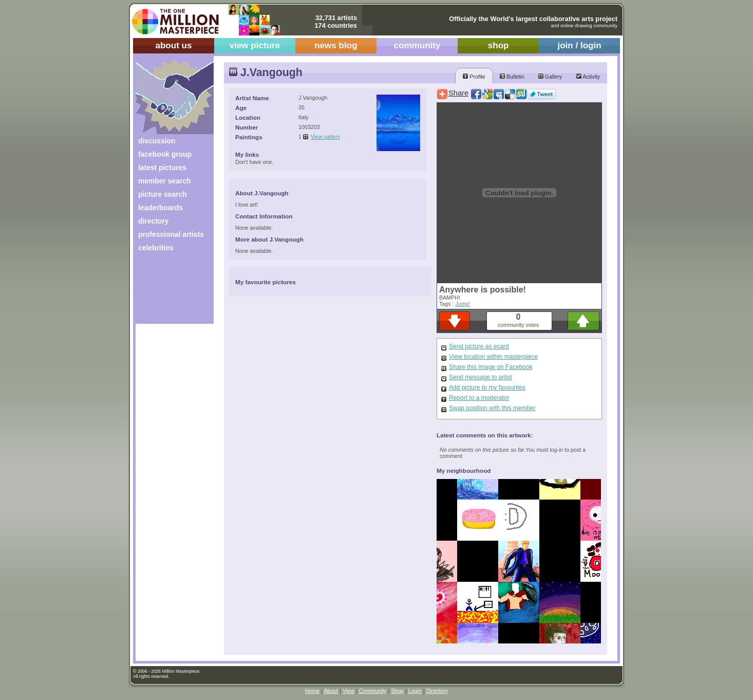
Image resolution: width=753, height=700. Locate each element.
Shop (397, 691)
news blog (336, 45)
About (331, 691)
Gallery (550, 77)
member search (164, 181)
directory (153, 221)
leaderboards (161, 208)
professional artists (171, 234)
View (349, 691)
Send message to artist (481, 377)
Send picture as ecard (479, 346)
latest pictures (162, 168)
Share (458, 93)
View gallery (325, 137)
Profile (474, 77)
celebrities (156, 248)
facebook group (165, 154)
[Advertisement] (168, 292)
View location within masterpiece (493, 357)
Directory (437, 691)
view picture (255, 45)
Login (415, 691)
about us (173, 45)
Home (312, 691)
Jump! (463, 304)
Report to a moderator (479, 398)
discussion (157, 141)
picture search (163, 194)
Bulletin (512, 77)
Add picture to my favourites (487, 388)
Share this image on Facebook (491, 367)
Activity (588, 77)
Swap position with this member (492, 408)
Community (373, 691)
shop (498, 45)
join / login (579, 45)
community (417, 45)
